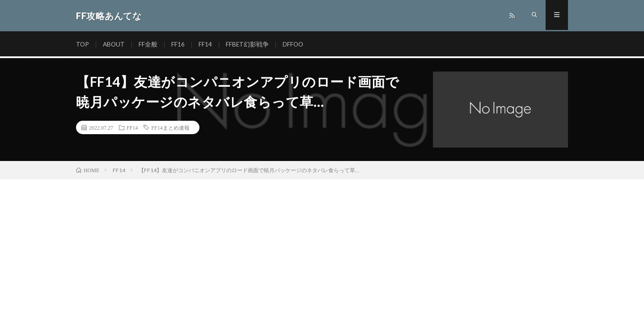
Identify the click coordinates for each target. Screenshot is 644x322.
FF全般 (149, 44)
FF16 (179, 44)
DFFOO (295, 44)
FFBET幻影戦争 (249, 44)
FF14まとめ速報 (170, 127)
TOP (83, 44)
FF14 (207, 44)
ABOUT (115, 44)
